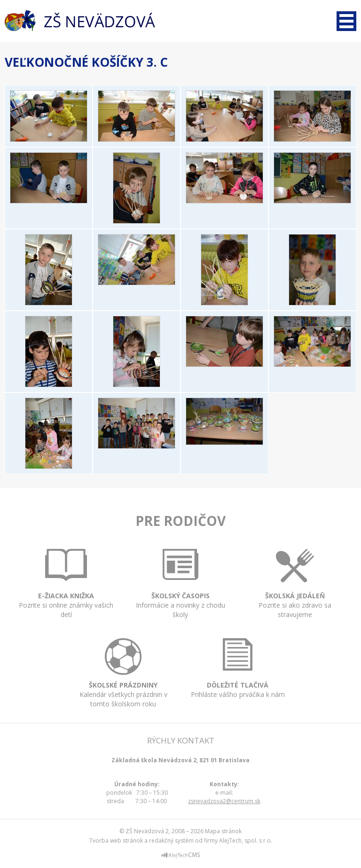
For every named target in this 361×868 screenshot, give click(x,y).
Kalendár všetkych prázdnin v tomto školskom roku (123, 688)
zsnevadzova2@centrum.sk (224, 801)
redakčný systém (171, 841)
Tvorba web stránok (116, 841)
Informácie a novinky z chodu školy (180, 596)
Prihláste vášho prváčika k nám (238, 681)
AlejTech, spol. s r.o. (246, 841)
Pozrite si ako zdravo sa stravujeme (295, 597)
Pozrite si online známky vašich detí (66, 596)
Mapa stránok (223, 831)
